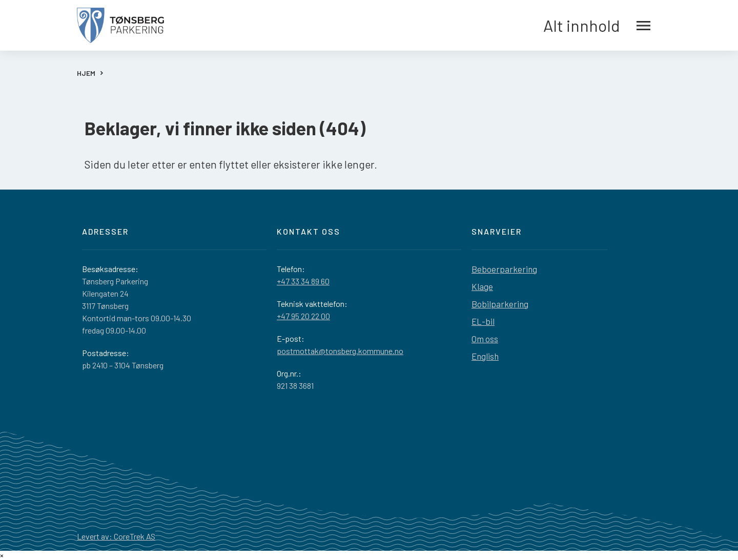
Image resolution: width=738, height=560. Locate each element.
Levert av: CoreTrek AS (116, 536)
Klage (482, 286)
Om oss (485, 339)
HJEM (86, 73)
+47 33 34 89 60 (303, 281)
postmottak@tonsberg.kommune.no (340, 351)
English (485, 356)
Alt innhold (597, 26)
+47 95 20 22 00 (303, 316)
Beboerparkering (504, 269)
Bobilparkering (500, 304)
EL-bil (483, 321)
